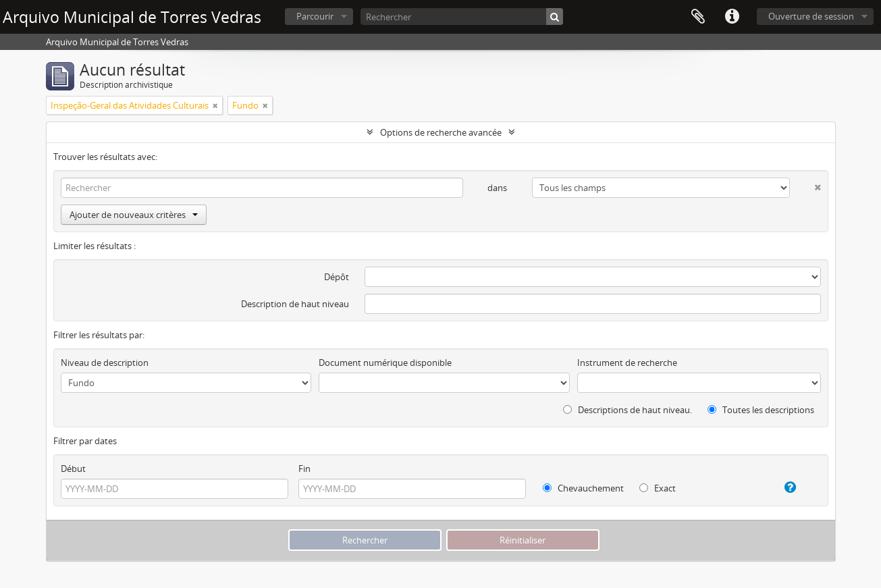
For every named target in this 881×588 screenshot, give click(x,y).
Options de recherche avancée (441, 132)
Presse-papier (698, 17)
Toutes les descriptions (761, 410)
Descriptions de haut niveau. (628, 410)
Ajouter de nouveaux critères (134, 215)
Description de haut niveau (295, 304)
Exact (658, 488)
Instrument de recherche (627, 363)
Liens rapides (732, 17)
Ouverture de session (811, 16)
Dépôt (337, 277)
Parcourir (315, 16)
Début (73, 469)
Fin (304, 469)
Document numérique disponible (385, 363)
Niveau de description (105, 363)
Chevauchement (583, 488)
